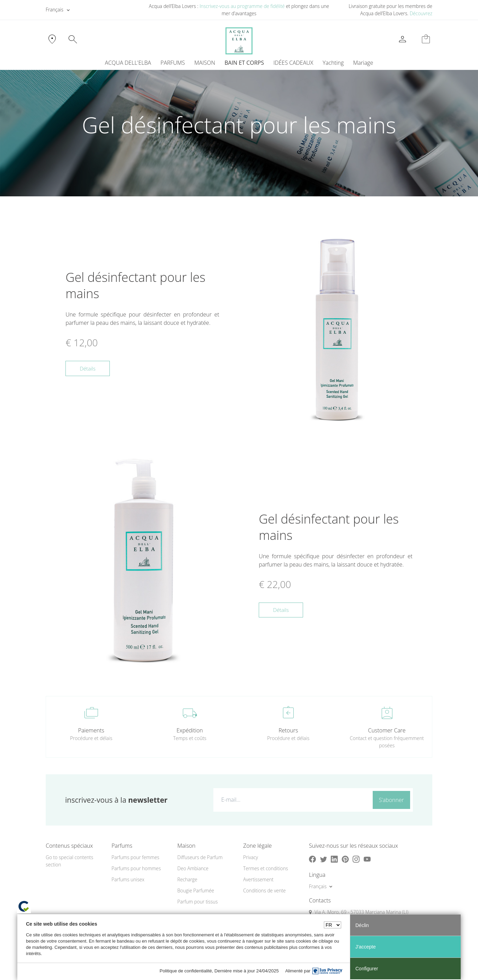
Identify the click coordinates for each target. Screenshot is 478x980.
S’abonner (391, 801)
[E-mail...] (291, 800)
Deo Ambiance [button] (193, 869)
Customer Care (387, 731)
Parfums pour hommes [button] (136, 869)
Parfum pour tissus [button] (198, 902)
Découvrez (421, 13)
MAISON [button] (205, 63)
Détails (88, 369)
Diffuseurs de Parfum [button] (200, 858)
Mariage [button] (363, 63)
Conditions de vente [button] (264, 891)
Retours (288, 731)
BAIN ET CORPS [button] (244, 63)
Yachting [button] (333, 63)
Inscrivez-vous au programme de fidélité (242, 6)
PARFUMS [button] (173, 63)
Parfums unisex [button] (128, 880)
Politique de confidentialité (186, 971)
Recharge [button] (187, 880)
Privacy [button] (251, 858)
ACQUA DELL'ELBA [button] (128, 63)
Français (55, 10)
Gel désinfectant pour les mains (135, 286)
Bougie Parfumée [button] (196, 891)
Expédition (190, 731)
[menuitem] (333, 63)
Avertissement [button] (258, 880)
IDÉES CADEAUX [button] (293, 63)
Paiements (91, 731)
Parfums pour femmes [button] (135, 858)
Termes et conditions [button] (265, 869)
